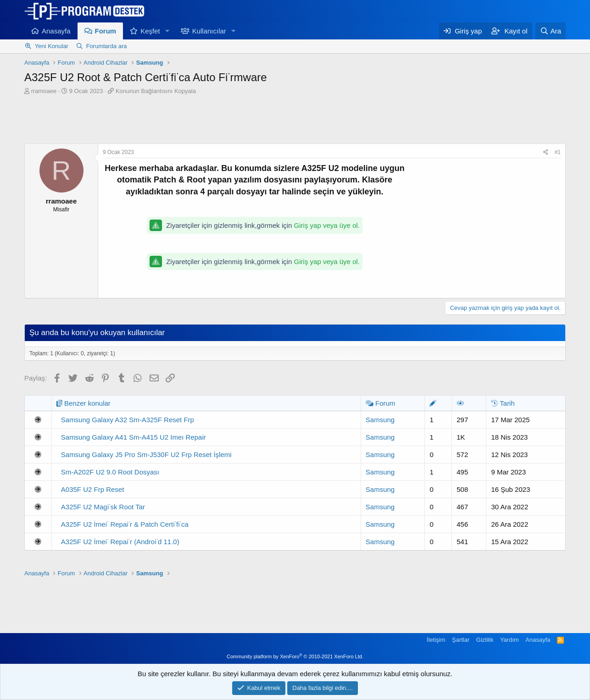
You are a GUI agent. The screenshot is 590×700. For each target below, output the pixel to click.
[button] (167, 31)
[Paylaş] (546, 152)
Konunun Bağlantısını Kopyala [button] (156, 91)
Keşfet (150, 31)
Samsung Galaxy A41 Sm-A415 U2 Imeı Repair (134, 437)
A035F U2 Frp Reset (93, 489)
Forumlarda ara (107, 46)
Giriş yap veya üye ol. (327, 225)
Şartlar (461, 640)
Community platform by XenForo (295, 656)
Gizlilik (485, 640)
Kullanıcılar (209, 31)
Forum (106, 31)
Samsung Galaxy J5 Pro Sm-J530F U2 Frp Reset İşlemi (146, 455)
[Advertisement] (295, 121)
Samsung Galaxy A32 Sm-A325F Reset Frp (128, 420)
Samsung (380, 420)
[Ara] (551, 31)
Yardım (509, 640)
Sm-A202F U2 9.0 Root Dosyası (110, 472)
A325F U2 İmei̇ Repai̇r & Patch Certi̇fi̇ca (125, 524)
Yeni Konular (52, 46)
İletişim (436, 640)
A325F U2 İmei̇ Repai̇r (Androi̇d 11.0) (120, 542)
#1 (558, 152)
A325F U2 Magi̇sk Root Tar (103, 507)
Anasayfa (56, 31)
